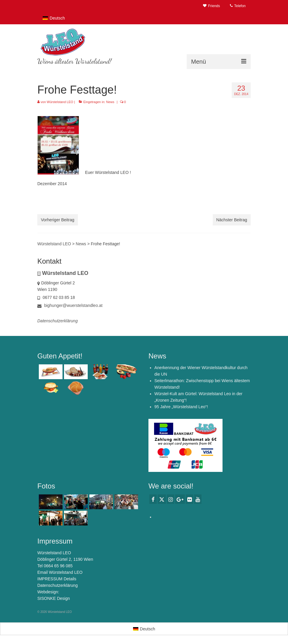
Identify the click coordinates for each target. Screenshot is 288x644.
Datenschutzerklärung (57, 585)
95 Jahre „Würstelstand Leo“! (181, 407)
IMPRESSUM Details (57, 579)
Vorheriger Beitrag (58, 220)
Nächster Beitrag (232, 220)
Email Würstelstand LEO (60, 572)
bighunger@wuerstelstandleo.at (70, 305)
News (110, 102)
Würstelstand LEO (60, 102)
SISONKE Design (54, 598)
